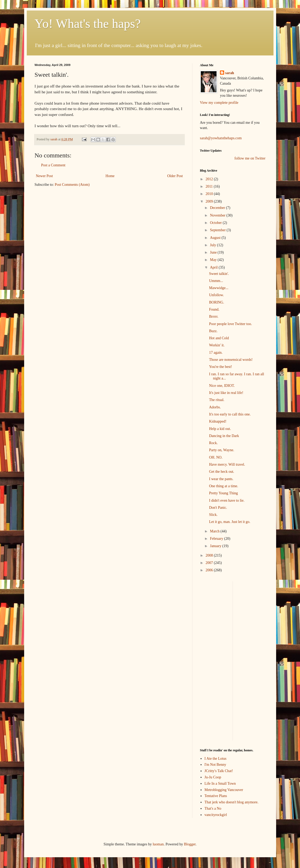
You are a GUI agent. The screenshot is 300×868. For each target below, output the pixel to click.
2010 (210, 194)
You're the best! (220, 367)
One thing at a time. (223, 486)
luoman (158, 844)
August (216, 238)
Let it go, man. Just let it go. (230, 522)
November (218, 215)
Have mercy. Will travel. (227, 464)
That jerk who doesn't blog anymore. (231, 802)
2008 (210, 555)
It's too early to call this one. (230, 414)
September (218, 230)
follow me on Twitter (250, 158)
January (216, 546)
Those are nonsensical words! (231, 360)
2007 (210, 563)
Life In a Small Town (220, 784)
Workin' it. (217, 345)
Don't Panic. (218, 508)
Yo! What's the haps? (88, 24)
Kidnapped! (218, 421)
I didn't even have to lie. (227, 500)
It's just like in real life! (226, 393)
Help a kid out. (220, 429)
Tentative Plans (216, 796)
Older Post (175, 176)
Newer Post (44, 176)
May (214, 260)
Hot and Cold (219, 338)
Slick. (213, 515)
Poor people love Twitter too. (230, 324)
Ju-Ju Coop (213, 777)
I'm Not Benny (215, 765)
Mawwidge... (219, 288)
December (218, 208)
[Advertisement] (216, 660)
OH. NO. (216, 457)
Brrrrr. (214, 317)
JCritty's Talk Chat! (219, 771)
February (217, 539)
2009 (210, 201)
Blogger (190, 844)
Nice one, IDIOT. (222, 386)
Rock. (213, 443)
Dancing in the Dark (224, 436)
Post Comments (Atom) (72, 185)
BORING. (216, 302)
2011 (210, 186)
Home (110, 176)
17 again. (216, 353)
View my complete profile (219, 103)
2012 (210, 179)
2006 (210, 570)
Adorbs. (215, 407)
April (214, 267)
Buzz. (213, 331)
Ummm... (216, 281)
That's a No (213, 808)
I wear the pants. (221, 479)
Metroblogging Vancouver (224, 790)
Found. (214, 309)
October (216, 223)
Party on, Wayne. (222, 450)
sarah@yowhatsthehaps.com (221, 138)
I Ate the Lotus (215, 759)
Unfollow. (216, 295)
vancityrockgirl (216, 815)
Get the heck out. (222, 472)
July (214, 245)
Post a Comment (53, 165)
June (214, 252)
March (215, 531)
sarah (54, 139)
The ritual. (217, 400)
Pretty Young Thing (223, 493)
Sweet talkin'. (219, 274)
